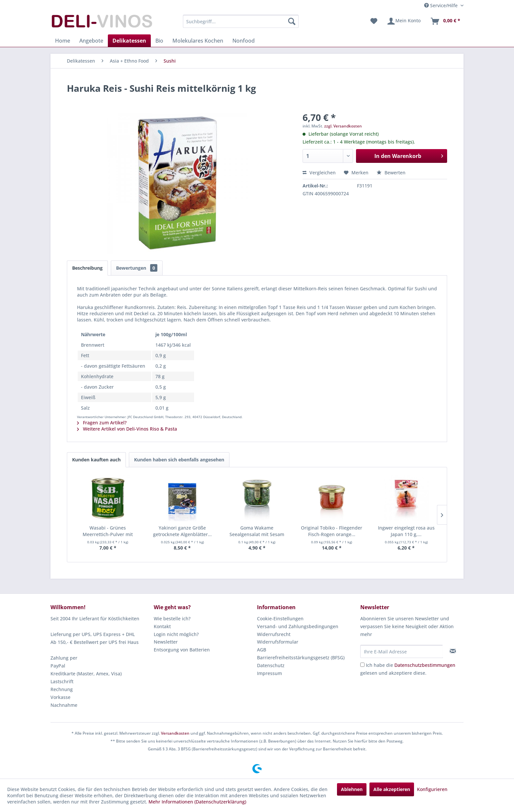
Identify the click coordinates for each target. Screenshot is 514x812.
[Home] (63, 41)
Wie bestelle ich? (172, 619)
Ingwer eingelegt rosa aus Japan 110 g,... (406, 531)
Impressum (269, 673)
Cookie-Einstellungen (280, 619)
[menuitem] (241, 21)
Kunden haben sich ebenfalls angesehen (179, 460)
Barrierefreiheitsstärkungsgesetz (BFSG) (301, 657)
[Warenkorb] (445, 21)
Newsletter (166, 642)
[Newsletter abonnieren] (453, 651)
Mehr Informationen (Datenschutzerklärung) (197, 802)
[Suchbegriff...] (241, 21)
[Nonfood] (244, 41)
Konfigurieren (432, 789)
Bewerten (391, 173)
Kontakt (162, 626)
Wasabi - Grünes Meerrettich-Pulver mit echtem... (108, 531)
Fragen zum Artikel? (102, 423)
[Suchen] (292, 21)
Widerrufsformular (278, 642)
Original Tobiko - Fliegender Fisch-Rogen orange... (332, 531)
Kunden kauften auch (96, 460)
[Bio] (159, 41)
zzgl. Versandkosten (343, 126)
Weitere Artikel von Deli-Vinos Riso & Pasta (127, 429)
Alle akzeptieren (392, 789)
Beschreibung (87, 268)
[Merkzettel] (374, 21)
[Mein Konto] (404, 21)
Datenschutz (271, 665)
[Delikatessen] (129, 41)
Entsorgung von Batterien (182, 650)
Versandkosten (175, 733)
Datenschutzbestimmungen (425, 665)
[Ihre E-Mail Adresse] (402, 651)
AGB (262, 650)
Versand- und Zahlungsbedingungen (298, 626)
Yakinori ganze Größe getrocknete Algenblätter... (182, 531)
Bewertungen (137, 268)
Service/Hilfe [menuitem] (442, 5)
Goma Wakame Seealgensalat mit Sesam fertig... (257, 531)
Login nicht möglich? (176, 634)
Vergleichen (319, 173)
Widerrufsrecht (274, 634)
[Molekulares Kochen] (198, 41)
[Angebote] (91, 41)
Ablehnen (352, 789)
